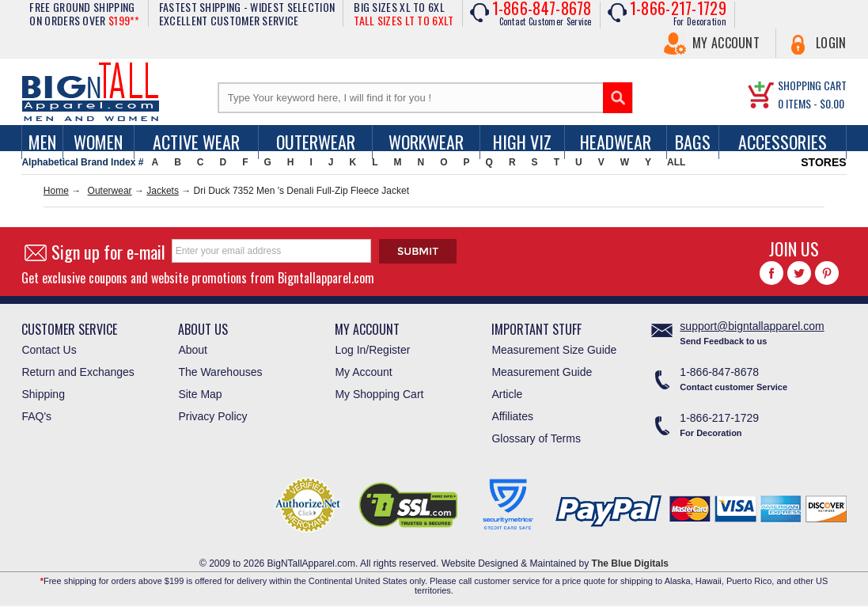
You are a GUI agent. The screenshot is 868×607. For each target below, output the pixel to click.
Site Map (200, 394)
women (98, 142)
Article (507, 394)
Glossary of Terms (536, 438)
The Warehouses (220, 372)
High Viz (522, 142)
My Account (726, 43)
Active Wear (196, 142)
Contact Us (49, 350)
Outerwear (316, 142)
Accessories (783, 142)
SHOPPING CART (812, 85)
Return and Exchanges (78, 372)
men (42, 142)
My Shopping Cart (379, 394)
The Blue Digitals (630, 563)
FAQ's (36, 416)
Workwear (426, 142)
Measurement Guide (542, 372)
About (193, 350)
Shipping (43, 394)
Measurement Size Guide (554, 350)
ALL (676, 162)
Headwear (616, 142)
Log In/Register (372, 350)
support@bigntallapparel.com (752, 326)
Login (831, 43)
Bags (693, 142)
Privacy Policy (212, 416)
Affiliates (512, 416)
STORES (823, 162)
